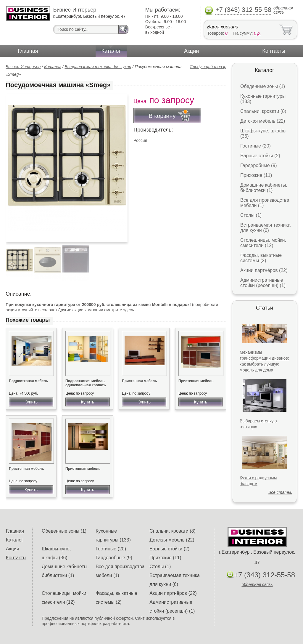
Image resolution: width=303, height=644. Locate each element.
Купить (31, 402)
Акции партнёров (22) (264, 270)
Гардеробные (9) (259, 165)
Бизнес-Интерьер (23, 67)
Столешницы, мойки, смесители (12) (263, 243)
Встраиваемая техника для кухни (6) (265, 228)
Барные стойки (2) (260, 156)
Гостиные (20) (256, 146)
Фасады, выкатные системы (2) (261, 258)
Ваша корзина (223, 27)
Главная (28, 51)
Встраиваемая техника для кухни (98, 67)
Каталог (111, 51)
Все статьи (280, 492)
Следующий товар (208, 67)
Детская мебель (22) (263, 121)
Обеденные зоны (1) (263, 86)
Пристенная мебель (140, 381)
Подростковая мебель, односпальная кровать (86, 383)
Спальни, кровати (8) (263, 111)
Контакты (274, 51)
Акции (191, 51)
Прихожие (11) (256, 175)
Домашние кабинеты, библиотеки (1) (264, 188)
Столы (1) (251, 215)
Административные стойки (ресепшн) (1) (263, 283)
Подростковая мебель (28, 381)
